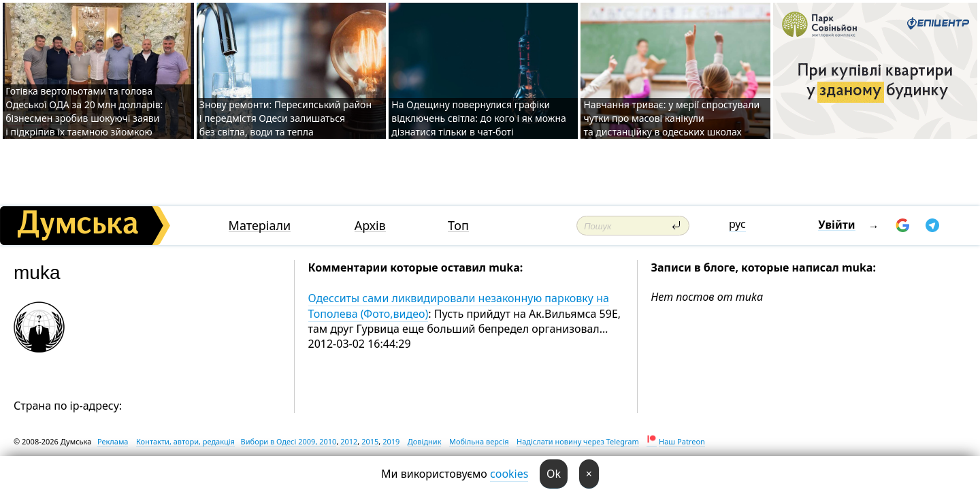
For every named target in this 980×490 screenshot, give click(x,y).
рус (737, 224)
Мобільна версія (479, 441)
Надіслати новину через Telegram (578, 441)
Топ (458, 226)
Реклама (113, 441)
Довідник (425, 441)
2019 (391, 441)
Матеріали (260, 226)
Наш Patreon (682, 441)
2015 (370, 441)
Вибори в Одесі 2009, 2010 (289, 441)
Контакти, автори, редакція (185, 441)
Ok (554, 474)
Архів (370, 226)
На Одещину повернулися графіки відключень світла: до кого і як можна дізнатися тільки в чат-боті (479, 118)
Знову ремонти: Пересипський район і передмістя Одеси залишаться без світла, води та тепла (285, 118)
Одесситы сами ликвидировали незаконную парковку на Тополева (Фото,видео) (459, 306)
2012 (349, 441)
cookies (509, 474)
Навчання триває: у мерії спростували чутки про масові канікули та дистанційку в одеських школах (671, 118)
